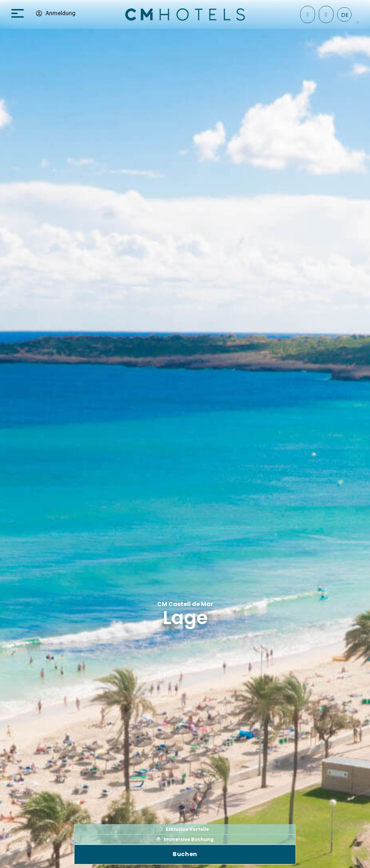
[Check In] (308, 15)
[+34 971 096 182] (326, 15)
